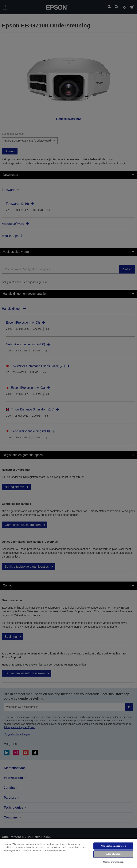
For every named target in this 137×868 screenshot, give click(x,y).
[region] (68, 853)
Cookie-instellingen (113, 862)
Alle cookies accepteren (113, 846)
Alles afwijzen (113, 854)
